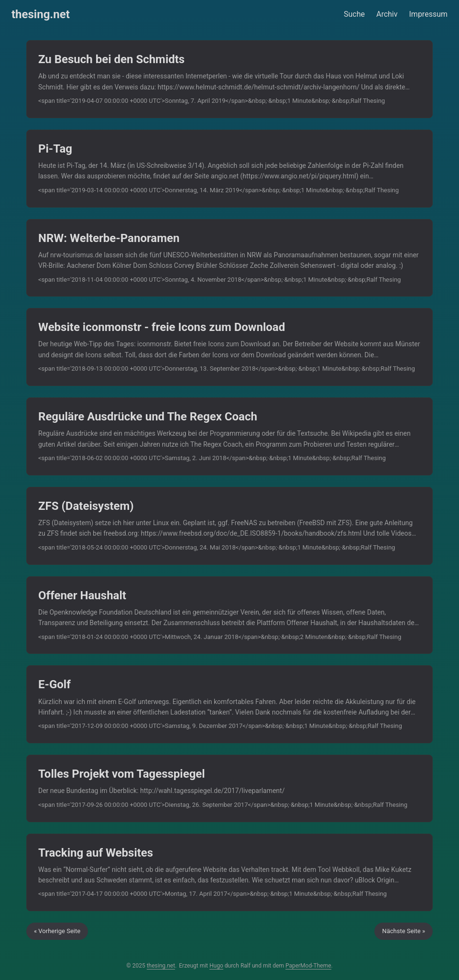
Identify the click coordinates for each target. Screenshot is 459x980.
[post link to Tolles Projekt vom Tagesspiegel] (229, 788)
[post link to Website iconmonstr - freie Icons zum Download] (229, 347)
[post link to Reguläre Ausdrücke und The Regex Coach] (229, 436)
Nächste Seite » (404, 931)
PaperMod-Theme (308, 966)
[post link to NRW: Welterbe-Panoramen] (229, 258)
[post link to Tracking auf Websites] (229, 873)
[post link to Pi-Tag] (229, 169)
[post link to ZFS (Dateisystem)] (229, 526)
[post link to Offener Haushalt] (229, 615)
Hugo (216, 966)
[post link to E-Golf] (229, 704)
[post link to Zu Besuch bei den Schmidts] (229, 79)
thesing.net (41, 14)
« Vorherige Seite (57, 931)
